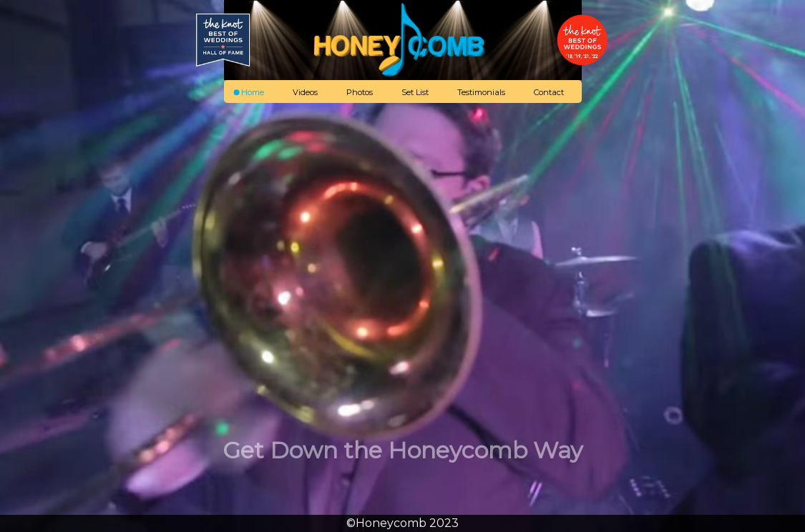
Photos (360, 92)
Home (253, 92)
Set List (415, 92)
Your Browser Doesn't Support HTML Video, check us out (402, 266)
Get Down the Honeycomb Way (402, 450)
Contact (549, 92)
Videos (305, 92)
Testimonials (481, 92)
